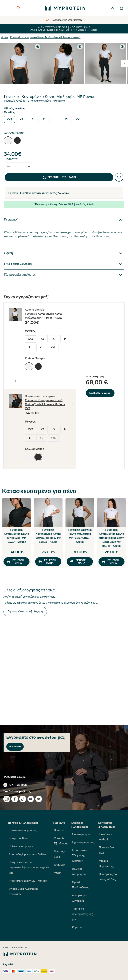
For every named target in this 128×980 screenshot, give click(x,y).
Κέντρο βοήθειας (18, 838)
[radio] (9, 120)
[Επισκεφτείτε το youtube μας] (31, 799)
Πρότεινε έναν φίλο (107, 850)
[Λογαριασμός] (113, 8)
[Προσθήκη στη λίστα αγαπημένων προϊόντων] (119, 177)
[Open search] (18, 8)
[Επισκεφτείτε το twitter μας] (39, 799)
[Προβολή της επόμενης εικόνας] (124, 63)
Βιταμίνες (59, 865)
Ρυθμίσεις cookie (15, 777)
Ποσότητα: (11, 159)
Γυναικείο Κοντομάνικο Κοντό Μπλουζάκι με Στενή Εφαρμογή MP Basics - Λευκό (111, 538)
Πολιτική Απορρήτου (79, 871)
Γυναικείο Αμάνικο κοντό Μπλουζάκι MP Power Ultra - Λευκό (80, 536)
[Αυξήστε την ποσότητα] (29, 167)
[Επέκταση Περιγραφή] (64, 220)
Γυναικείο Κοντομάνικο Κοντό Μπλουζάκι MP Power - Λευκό (45, 37)
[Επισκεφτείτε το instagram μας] (7, 799)
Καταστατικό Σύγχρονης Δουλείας (79, 856)
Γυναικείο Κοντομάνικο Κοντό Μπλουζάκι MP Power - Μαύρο (16, 536)
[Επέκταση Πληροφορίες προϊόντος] (64, 275)
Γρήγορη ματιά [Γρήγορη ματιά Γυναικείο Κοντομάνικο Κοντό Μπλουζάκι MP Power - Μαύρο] (15, 562)
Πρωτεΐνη (60, 830)
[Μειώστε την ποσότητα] (8, 167)
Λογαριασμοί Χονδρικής (79, 898)
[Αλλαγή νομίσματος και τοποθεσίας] (64, 785)
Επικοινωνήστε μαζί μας (23, 830)
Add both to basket (100, 393)
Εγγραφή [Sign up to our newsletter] (15, 747)
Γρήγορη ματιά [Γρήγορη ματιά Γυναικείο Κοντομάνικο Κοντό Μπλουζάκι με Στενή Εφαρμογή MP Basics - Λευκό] (110, 562)
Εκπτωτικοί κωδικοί (105, 837)
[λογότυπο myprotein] (65, 8)
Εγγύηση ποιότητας (83, 842)
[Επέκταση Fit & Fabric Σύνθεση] (64, 264)
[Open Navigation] (6, 8)
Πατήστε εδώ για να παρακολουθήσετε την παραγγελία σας (29, 867)
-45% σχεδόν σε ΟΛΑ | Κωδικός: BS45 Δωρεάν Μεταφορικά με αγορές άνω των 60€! (64, 29)
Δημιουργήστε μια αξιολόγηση (25, 612)
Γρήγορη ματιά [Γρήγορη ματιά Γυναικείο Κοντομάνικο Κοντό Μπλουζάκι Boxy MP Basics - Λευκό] (47, 562)
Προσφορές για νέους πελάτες (108, 877)
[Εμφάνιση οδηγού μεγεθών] (15, 109)
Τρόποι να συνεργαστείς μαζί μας (83, 914)
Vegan (58, 873)
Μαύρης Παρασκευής (106, 863)
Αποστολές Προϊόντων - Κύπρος (28, 881)
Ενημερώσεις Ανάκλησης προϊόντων (23, 891)
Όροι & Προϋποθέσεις (80, 885)
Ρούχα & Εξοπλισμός (61, 841)
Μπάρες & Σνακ (60, 854)
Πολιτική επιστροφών (21, 846)
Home (4, 37)
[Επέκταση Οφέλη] (64, 253)
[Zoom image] (38, 47)
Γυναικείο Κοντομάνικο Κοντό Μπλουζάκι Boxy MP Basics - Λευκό (48, 536)
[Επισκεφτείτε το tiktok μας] (23, 799)
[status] (19, 167)
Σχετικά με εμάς (81, 834)
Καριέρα (77, 927)
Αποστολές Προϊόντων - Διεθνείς (28, 854)
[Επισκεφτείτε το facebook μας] (15, 799)
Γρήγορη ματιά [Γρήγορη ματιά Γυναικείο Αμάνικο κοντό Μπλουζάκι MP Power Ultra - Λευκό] (79, 562)
